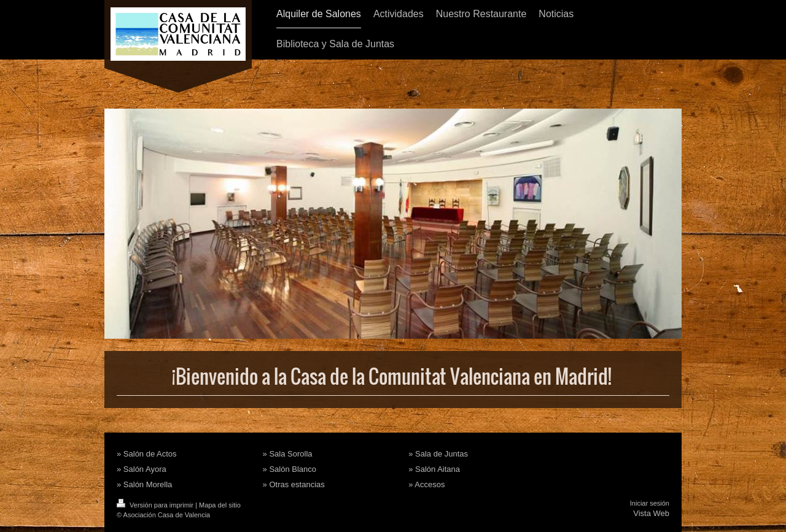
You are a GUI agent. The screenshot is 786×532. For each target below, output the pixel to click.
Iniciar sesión (650, 503)
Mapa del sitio (220, 505)
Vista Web (651, 513)
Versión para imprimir (156, 505)
